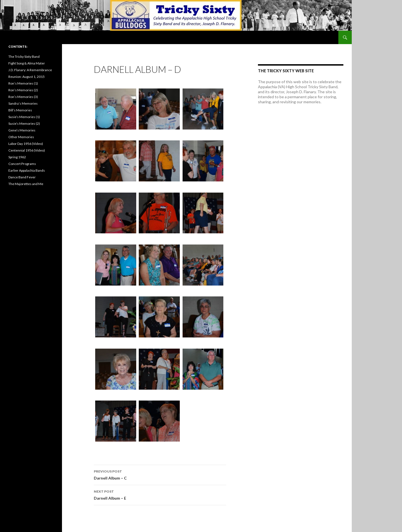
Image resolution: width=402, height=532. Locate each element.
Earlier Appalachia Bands (27, 170)
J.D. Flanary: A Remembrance (30, 70)
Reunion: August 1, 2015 (27, 77)
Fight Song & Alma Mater (27, 63)
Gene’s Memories (22, 130)
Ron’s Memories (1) (23, 83)
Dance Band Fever (22, 177)
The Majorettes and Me (26, 184)
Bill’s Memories (20, 110)
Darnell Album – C (160, 474)
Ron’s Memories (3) (23, 97)
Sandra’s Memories (23, 103)
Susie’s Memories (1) (24, 117)
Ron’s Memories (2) (23, 90)
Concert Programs (22, 164)
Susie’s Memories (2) (24, 124)
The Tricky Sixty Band (24, 57)
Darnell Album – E (160, 494)
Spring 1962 (17, 157)
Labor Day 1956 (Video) (26, 144)
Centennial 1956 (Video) (27, 150)
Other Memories (21, 137)
